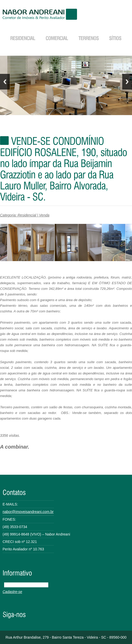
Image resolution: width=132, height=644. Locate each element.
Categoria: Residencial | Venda (25, 215)
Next (127, 82)
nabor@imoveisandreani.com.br (28, 512)
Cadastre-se (12, 592)
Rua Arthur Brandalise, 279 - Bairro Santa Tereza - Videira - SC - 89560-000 (66, 637)
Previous (5, 82)
